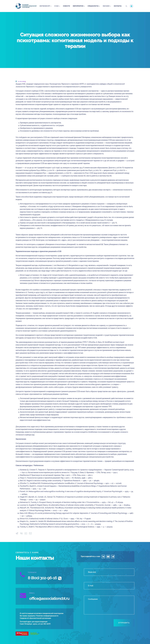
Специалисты (93, 6)
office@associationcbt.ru (49, 598)
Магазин (106, 6)
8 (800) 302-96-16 (42, 578)
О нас (57, 6)
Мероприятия (78, 6)
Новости (66, 6)
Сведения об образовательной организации (35, 618)
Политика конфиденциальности (47, 616)
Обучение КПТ (45, 6)
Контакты (118, 6)
